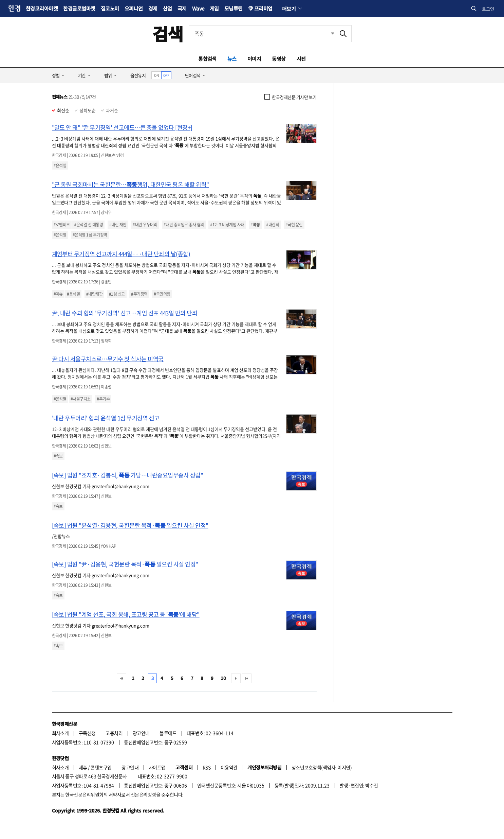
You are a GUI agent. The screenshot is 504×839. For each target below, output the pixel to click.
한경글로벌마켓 (79, 8)
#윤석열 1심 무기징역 (90, 235)
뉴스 (232, 59)
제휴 (83, 767)
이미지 (254, 59)
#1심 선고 (117, 294)
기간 (82, 75)
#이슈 (58, 294)
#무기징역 (139, 294)
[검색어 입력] (262, 34)
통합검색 (207, 59)
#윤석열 (60, 165)
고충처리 (114, 733)
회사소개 (60, 733)
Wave (198, 8)
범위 (108, 75)
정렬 (56, 75)
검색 (168, 33)
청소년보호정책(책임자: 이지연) (322, 767)
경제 (153, 8)
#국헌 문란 (294, 225)
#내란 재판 (118, 225)
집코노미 (110, 8)
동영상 (279, 59)
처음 (122, 678)
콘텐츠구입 (101, 767)
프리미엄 (263, 8)
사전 (301, 59)
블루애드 (168, 733)
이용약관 (229, 767)
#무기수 (103, 399)
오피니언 (134, 8)
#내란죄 (273, 225)
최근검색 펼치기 (328, 34)
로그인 (488, 9)
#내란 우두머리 (145, 225)
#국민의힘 (162, 294)
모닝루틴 (234, 8)
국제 (182, 8)
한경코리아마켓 (42, 8)
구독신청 (87, 733)
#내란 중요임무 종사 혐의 (184, 225)
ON (156, 75)
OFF (166, 75)
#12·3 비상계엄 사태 (227, 225)
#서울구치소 (81, 399)
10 (223, 678)
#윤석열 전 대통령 (88, 225)
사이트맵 (157, 767)
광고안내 (141, 733)
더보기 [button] (289, 8)
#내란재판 (94, 294)
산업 (167, 8)
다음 (236, 678)
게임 (214, 8)
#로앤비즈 (62, 225)
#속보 (58, 456)
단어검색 (193, 75)
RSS (207, 767)
